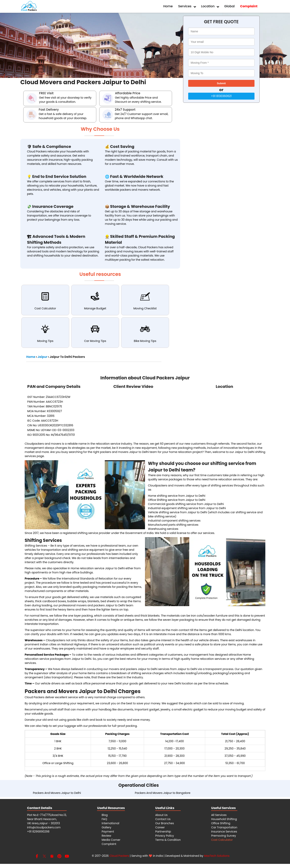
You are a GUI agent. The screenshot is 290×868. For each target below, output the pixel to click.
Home (168, 6)
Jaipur (42, 357)
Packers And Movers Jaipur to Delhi (57, 793)
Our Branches (165, 823)
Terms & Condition (168, 840)
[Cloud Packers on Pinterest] (59, 857)
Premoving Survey (224, 836)
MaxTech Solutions (217, 856)
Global (230, 6)
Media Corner (111, 840)
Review (106, 836)
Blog (105, 815)
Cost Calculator (222, 840)
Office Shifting (221, 823)
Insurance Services (224, 832)
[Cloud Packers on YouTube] (67, 857)
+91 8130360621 (221, 96)
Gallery (106, 827)
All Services (219, 815)
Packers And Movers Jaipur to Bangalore (163, 793)
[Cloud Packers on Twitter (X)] (44, 857)
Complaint (109, 844)
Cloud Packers (119, 856)
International (110, 823)
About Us (161, 815)
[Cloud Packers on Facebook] (37, 857)
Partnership (163, 832)
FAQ (104, 819)
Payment (108, 832)
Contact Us (163, 819)
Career (160, 827)
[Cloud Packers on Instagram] (52, 857)
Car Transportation (224, 827)
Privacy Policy (165, 836)
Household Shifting (224, 819)
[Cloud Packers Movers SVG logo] (29, 6)
